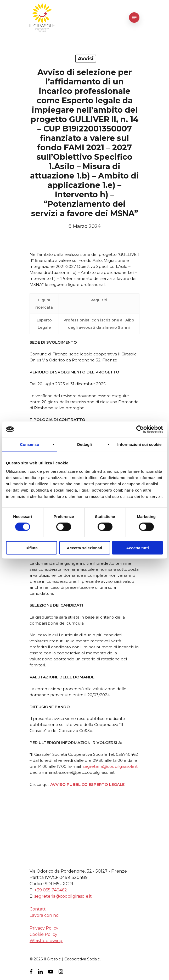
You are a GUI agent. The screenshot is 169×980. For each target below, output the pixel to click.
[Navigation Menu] (134, 18)
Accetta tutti (137, 548)
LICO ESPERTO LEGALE (101, 784)
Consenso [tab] (29, 444)
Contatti (38, 909)
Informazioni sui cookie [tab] (140, 444)
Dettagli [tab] (85, 444)
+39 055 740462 (51, 890)
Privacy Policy (44, 928)
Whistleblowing (46, 941)
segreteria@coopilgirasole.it (110, 766)
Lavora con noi (44, 915)
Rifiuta (32, 548)
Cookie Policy (43, 934)
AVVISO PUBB (64, 784)
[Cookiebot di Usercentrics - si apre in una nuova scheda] (140, 429)
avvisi (86, 59)
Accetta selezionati (84, 548)
